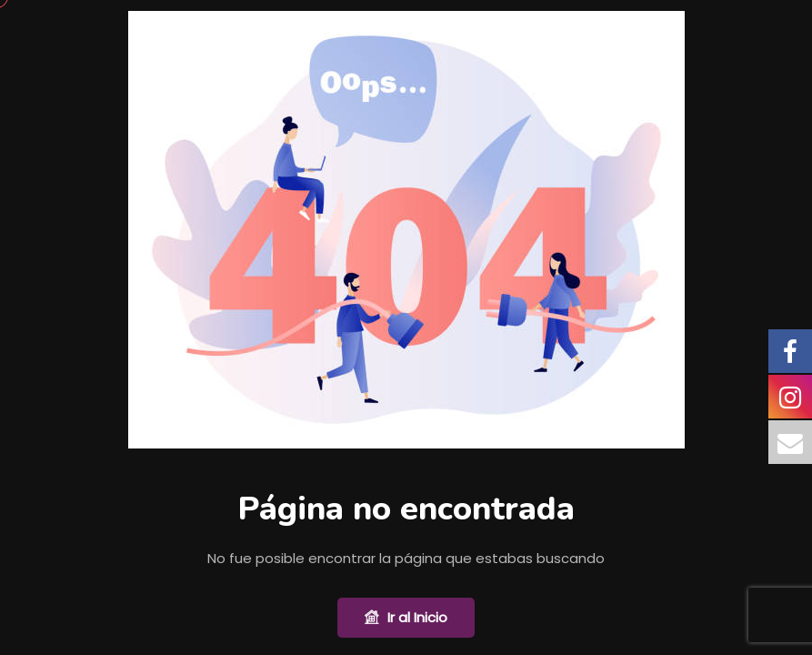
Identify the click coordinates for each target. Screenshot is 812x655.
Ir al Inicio (406, 618)
